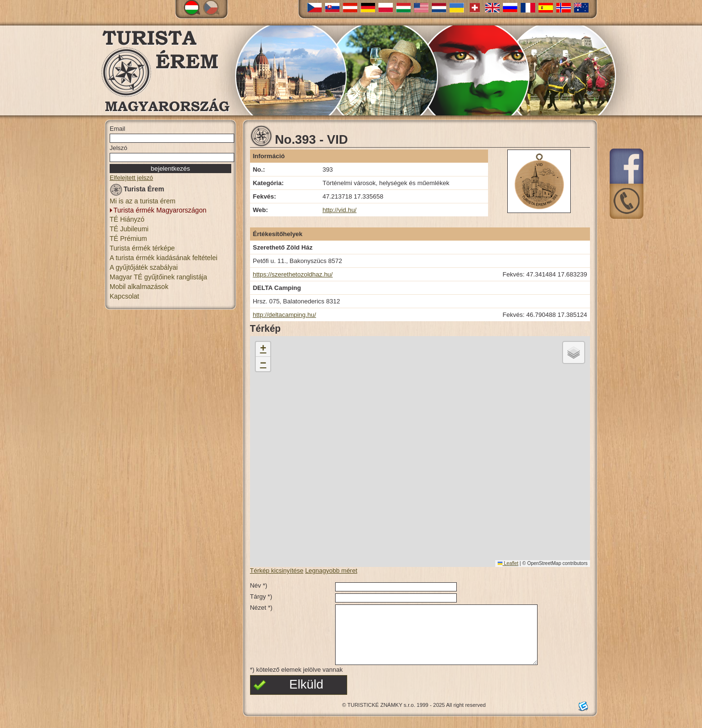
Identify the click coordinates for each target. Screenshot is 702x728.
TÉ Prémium (128, 238)
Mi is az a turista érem (143, 201)
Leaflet (508, 563)
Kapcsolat (124, 296)
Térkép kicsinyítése (277, 571)
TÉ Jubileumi (129, 229)
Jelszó (119, 148)
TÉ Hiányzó (127, 219)
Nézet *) (261, 608)
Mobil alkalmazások (139, 287)
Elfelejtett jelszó (131, 178)
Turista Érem (137, 191)
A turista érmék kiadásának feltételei (163, 258)
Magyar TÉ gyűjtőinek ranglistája (158, 277)
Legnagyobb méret (331, 571)
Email (118, 129)
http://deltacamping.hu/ (285, 315)
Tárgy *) (261, 596)
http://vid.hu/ (340, 210)
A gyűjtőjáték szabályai (144, 267)
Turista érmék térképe (142, 248)
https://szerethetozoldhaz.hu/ (293, 274)
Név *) (259, 585)
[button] (263, 349)
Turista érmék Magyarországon (160, 210)
